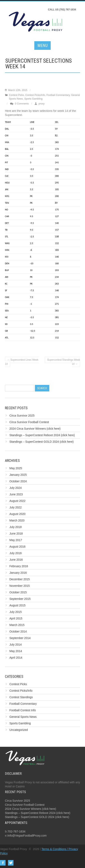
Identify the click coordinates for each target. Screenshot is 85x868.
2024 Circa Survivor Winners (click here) (35, 429)
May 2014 (16, 651)
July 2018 (16, 527)
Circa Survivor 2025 (22, 416)
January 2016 (18, 573)
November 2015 (20, 586)
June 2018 (16, 533)
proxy (42, 104)
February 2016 (19, 566)
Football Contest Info (23, 710)
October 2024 (18, 481)
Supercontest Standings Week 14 (64, 362)
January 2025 (18, 475)
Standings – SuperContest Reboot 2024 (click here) (42, 435)
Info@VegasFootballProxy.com (27, 836)
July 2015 (16, 612)
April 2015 (16, 618)
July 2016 (16, 553)
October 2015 (18, 592)
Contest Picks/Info (35, 95)
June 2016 (16, 560)
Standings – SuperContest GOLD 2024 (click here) (41, 442)
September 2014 (20, 638)
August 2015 (17, 605)
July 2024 (16, 488)
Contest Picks (16, 95)
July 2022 (16, 507)
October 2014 (18, 631)
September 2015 (20, 599)
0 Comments (22, 104)
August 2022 (17, 501)
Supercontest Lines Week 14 (22, 362)
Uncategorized (19, 730)
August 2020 (17, 514)
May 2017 (16, 540)
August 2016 (17, 547)
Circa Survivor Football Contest (29, 422)
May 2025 (16, 468)
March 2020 (17, 520)
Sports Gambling (33, 99)
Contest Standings (21, 697)
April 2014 (16, 658)
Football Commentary (58, 95)
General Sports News (23, 717)
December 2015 (20, 579)
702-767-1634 (16, 831)
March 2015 (17, 625)
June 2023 (16, 494)
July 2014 (16, 645)
